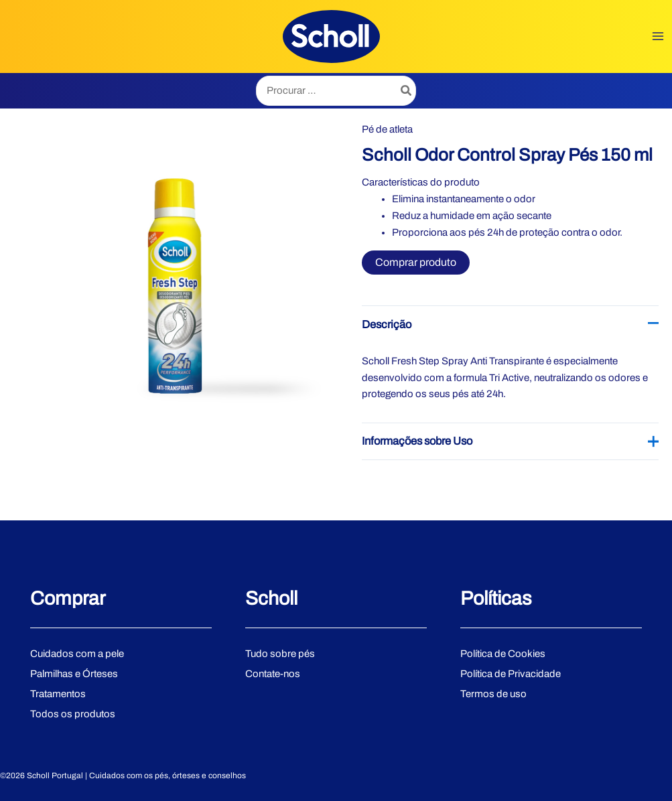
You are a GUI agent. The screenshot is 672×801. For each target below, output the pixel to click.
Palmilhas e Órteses (74, 674)
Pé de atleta (387, 129)
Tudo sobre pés (280, 654)
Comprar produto (416, 262)
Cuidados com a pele (77, 654)
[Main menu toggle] (658, 37)
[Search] (407, 91)
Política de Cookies (503, 654)
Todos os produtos (73, 714)
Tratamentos (58, 694)
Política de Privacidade (511, 674)
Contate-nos (273, 674)
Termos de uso (493, 694)
